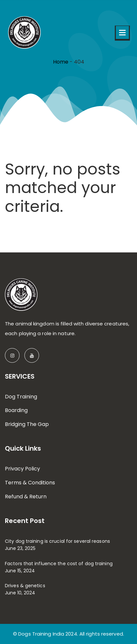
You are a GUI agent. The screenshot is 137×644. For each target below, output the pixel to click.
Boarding (16, 410)
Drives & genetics (25, 586)
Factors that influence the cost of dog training (59, 564)
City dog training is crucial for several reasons (57, 541)
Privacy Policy (22, 469)
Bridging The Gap (27, 424)
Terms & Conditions (30, 483)
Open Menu (122, 32)
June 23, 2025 (20, 548)
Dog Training (21, 397)
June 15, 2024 (20, 571)
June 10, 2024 (20, 593)
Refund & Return (26, 497)
